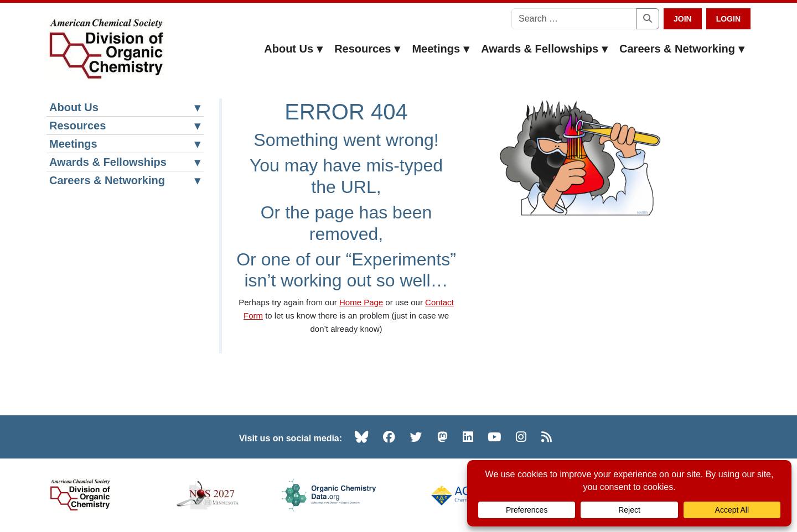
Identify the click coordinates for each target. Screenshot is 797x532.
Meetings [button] (441, 49)
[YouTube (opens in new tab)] (494, 437)
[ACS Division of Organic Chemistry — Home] (105, 49)
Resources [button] (368, 49)
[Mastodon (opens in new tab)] (443, 437)
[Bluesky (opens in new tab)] (361, 437)
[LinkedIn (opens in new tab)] (468, 437)
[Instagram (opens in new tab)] (521, 437)
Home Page (361, 302)
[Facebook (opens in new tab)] (389, 437)
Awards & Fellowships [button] (545, 49)
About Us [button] (294, 49)
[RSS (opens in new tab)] (547, 437)
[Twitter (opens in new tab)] (416, 437)
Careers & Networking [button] (682, 49)
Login (728, 19)
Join (683, 19)
